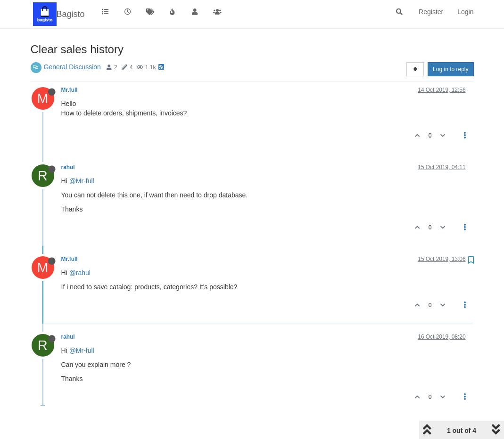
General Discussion (72, 67)
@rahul (80, 273)
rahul (68, 167)
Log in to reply (450, 69)
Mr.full (70, 90)
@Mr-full (82, 181)
